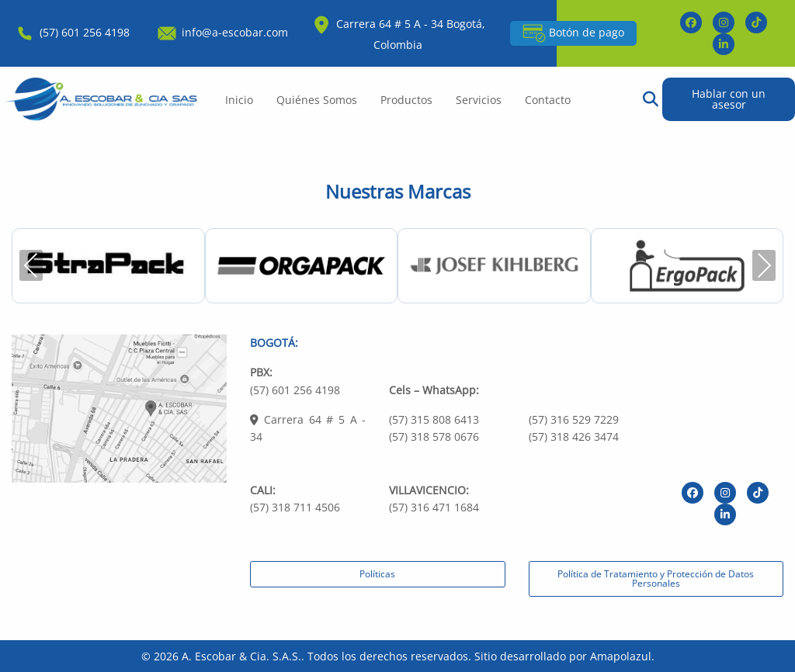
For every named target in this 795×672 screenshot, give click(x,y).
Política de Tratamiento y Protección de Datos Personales (656, 578)
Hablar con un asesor (729, 99)
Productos (406, 100)
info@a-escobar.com (222, 32)
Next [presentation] (764, 265)
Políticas (377, 574)
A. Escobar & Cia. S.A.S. (241, 656)
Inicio (239, 100)
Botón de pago (573, 33)
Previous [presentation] (31, 265)
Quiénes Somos (317, 100)
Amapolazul (621, 656)
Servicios (479, 100)
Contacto (548, 100)
